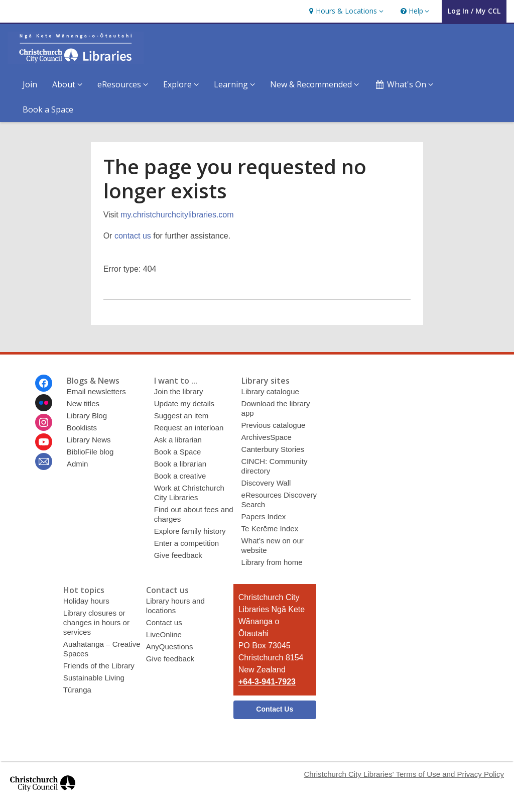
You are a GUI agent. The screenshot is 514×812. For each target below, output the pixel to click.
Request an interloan (189, 428)
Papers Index (264, 516)
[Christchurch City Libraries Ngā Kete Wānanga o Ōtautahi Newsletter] (44, 461)
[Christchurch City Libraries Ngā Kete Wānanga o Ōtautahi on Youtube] (44, 442)
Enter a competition (187, 543)
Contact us (164, 622)
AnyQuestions (170, 647)
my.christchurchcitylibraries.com (177, 215)
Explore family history (190, 531)
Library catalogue (270, 391)
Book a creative (180, 476)
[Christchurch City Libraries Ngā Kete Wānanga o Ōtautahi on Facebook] (44, 383)
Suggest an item (181, 416)
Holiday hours (86, 601)
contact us (133, 236)
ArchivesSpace (267, 437)
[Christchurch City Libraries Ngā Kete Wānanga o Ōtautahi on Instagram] (44, 422)
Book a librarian (180, 464)
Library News (89, 440)
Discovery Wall (266, 483)
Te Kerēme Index (270, 529)
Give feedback (178, 555)
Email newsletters (96, 391)
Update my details (184, 403)
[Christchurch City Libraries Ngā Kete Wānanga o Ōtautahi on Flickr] (44, 403)
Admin (78, 464)
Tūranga (77, 690)
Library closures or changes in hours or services (96, 622)
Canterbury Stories (273, 449)
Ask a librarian (178, 440)
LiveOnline (164, 634)
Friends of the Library (99, 666)
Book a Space (48, 109)
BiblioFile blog (90, 452)
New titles (83, 403)
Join (30, 84)
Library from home (272, 562)
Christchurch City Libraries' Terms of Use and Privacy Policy (404, 774)
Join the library (179, 391)
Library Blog (87, 416)
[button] (345, 11)
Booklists (82, 428)
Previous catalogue (274, 425)
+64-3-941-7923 (267, 682)
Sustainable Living (94, 678)
